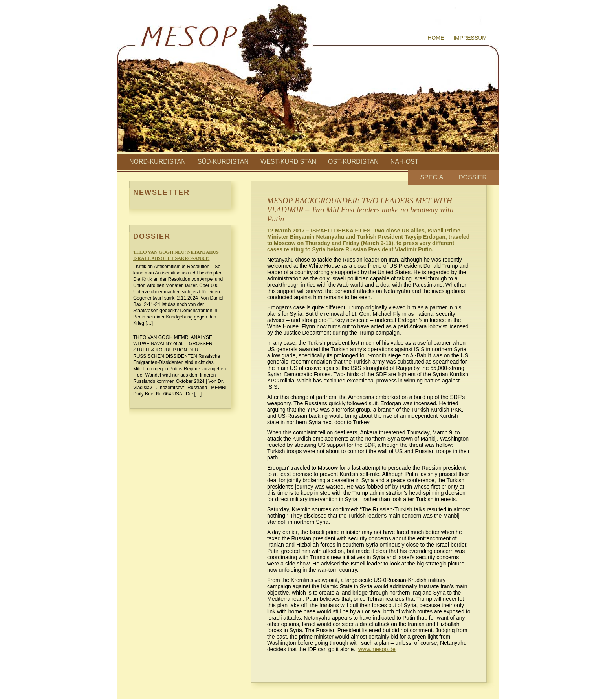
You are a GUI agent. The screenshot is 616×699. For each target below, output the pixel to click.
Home (436, 38)
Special (433, 177)
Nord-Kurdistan (158, 162)
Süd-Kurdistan (223, 162)
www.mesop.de (377, 649)
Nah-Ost (405, 162)
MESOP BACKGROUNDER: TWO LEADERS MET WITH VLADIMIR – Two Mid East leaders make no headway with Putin (360, 210)
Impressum (470, 38)
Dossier (473, 177)
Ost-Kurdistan (353, 162)
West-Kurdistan (288, 162)
